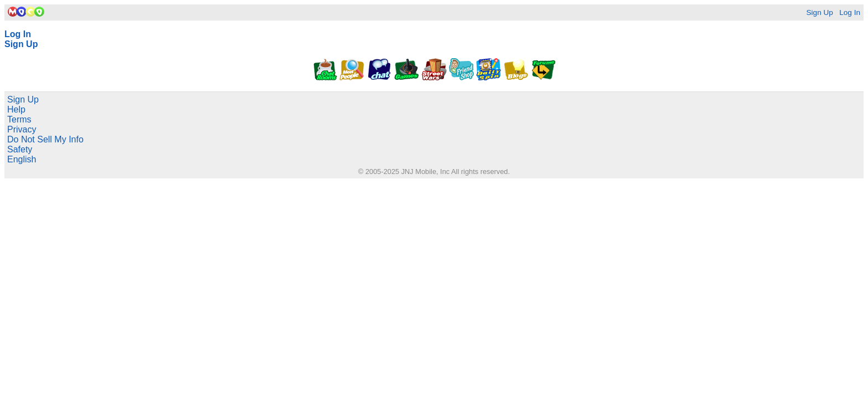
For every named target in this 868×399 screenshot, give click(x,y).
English (22, 159)
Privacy (22, 129)
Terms (19, 119)
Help (16, 109)
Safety (20, 149)
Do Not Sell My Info (45, 139)
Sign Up (819, 12)
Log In (850, 12)
